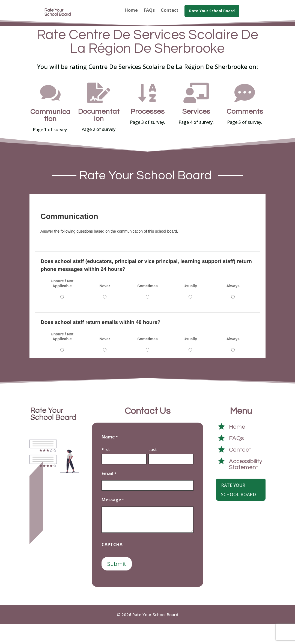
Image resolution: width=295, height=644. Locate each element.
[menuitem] (131, 15)
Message (113, 520)
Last (153, 469)
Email (109, 493)
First (106, 469)
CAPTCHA (112, 564)
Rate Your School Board (239, 510)
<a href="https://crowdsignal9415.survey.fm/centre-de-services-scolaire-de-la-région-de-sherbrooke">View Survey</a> (147, 295)
